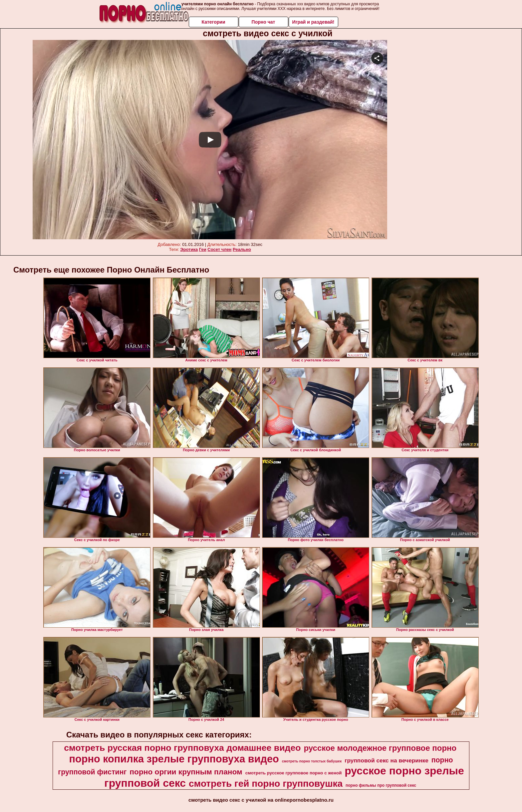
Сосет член (219, 249)
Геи (203, 249)
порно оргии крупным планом (186, 772)
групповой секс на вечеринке (387, 760)
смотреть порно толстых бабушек (312, 761)
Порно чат (263, 22)
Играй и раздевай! (313, 22)
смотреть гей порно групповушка (266, 784)
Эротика (189, 249)
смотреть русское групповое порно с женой (294, 773)
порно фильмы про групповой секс (381, 785)
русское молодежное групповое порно (380, 748)
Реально (242, 249)
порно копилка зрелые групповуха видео (174, 759)
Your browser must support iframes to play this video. (210, 140)
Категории (213, 22)
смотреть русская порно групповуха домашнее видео (182, 748)
